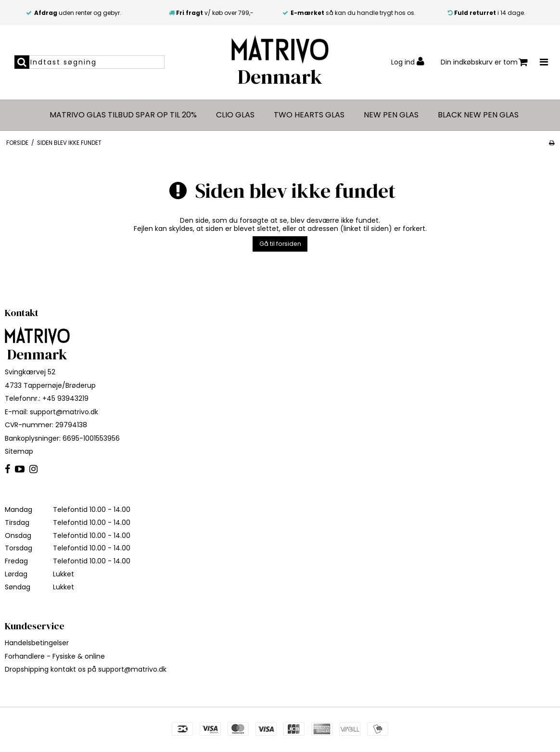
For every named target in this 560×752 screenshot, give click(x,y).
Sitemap (19, 451)
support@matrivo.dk (64, 412)
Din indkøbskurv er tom (484, 62)
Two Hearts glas (309, 115)
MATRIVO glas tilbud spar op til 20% (123, 115)
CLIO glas (235, 115)
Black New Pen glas (478, 115)
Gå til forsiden (280, 244)
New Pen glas (391, 115)
